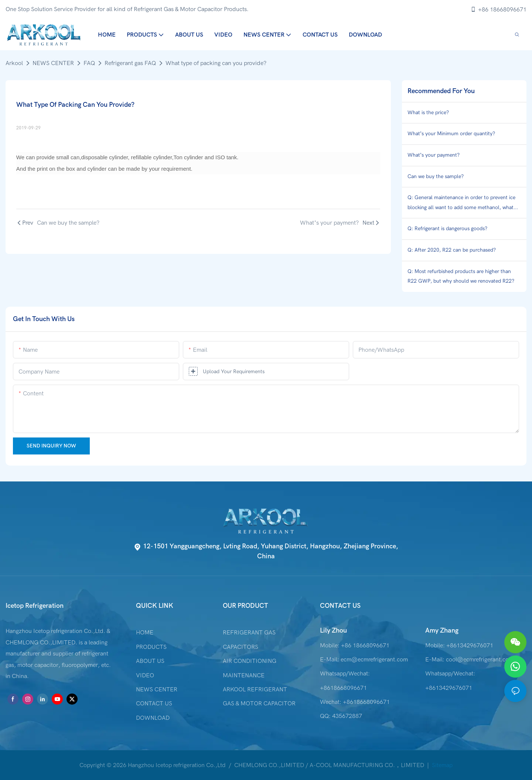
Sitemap (441, 765)
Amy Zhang (442, 631)
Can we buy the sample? (436, 176)
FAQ (89, 63)
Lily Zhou (333, 631)
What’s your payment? (434, 155)
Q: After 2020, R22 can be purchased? (452, 250)
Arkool (14, 63)
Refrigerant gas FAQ (130, 63)
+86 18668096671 (498, 10)
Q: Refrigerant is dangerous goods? (447, 229)
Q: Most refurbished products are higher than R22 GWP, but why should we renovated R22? (461, 276)
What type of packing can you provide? (216, 63)
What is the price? (428, 113)
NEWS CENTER (53, 63)
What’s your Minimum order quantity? (451, 134)
